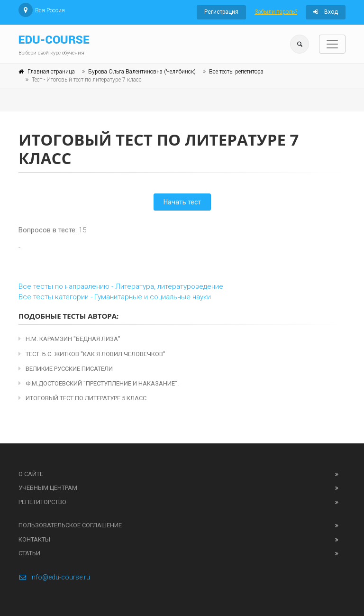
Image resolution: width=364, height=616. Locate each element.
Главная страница (51, 72)
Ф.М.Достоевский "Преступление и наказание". (99, 383)
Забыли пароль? (276, 12)
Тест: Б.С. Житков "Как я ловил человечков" (92, 354)
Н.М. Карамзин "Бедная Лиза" (69, 339)
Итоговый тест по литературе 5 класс (82, 398)
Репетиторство (42, 502)
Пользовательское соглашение (70, 525)
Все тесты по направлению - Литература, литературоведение (121, 286)
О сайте (31, 474)
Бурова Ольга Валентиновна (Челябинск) (142, 72)
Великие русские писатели (66, 369)
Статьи (29, 553)
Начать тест (182, 202)
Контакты (34, 539)
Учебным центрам (48, 488)
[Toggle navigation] (332, 44)
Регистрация (221, 12)
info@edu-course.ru (54, 577)
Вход (326, 12)
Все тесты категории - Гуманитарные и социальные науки (115, 297)
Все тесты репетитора (236, 72)
